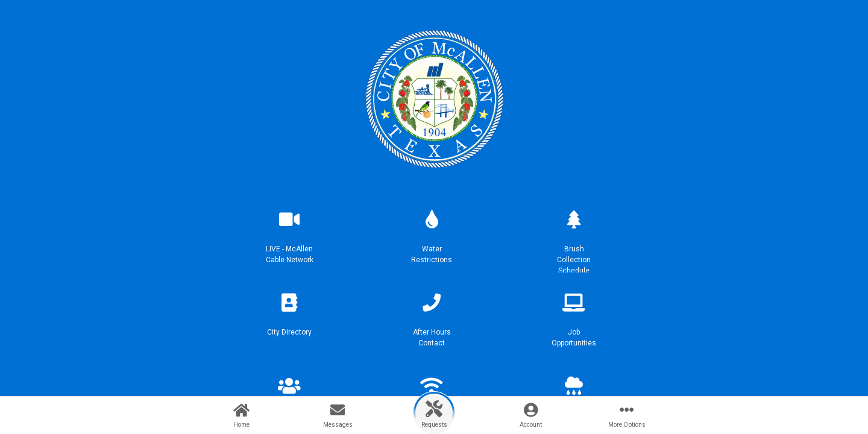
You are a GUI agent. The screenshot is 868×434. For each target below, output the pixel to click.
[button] (289, 236)
